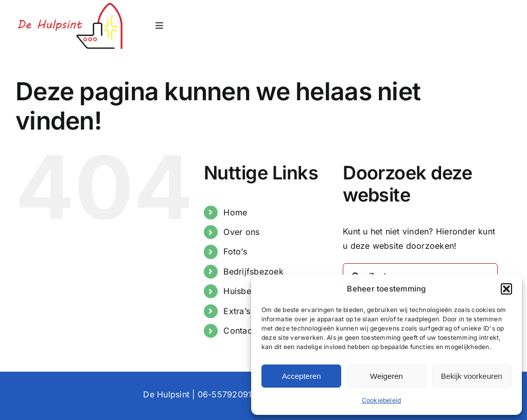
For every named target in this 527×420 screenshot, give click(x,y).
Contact (239, 331)
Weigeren (387, 376)
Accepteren (302, 376)
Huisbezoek (247, 291)
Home (235, 212)
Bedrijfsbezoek (253, 271)
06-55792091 (225, 394)
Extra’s (237, 311)
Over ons (241, 232)
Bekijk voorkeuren (472, 376)
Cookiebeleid (382, 400)
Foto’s (235, 251)
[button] (506, 289)
